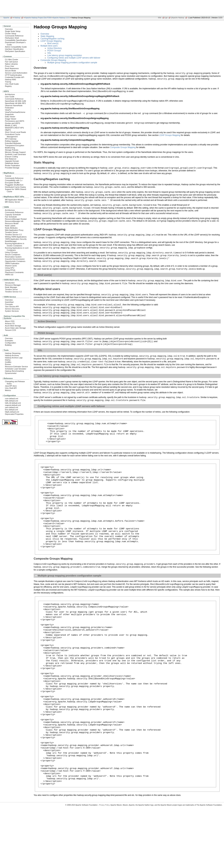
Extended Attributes (13, 143)
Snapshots (9, 114)
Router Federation (12, 165)
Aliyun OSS (10, 321)
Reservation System (13, 257)
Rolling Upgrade (12, 141)
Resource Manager (13, 285)
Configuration (10, 343)
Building (8, 345)
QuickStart (9, 302)
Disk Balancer (11, 159)
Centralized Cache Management (13, 135)
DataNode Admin (12, 163)
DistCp (8, 360)
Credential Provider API (15, 77)
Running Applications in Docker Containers (15, 245)
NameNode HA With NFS (15, 103)
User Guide (10, 97)
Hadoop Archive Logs (14, 358)
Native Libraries (11, 64)
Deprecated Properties (14, 414)
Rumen (8, 364)
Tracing (8, 82)
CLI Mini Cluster (12, 59)
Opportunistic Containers (15, 261)
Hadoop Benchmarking (14, 371)
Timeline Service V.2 (13, 235)
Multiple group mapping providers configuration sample (72, 63)
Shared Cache (11, 266)
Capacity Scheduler (13, 215)
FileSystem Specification (15, 51)
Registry (8, 86)
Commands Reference (14, 36)
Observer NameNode (14, 105)
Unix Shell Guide (12, 84)
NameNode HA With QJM (15, 101)
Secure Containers (13, 255)
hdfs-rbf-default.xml (13, 403)
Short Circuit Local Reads (15, 132)
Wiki (160, 18)
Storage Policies (12, 150)
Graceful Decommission (15, 259)
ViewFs (8, 110)
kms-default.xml (11, 410)
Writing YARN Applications (16, 237)
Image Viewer (11, 119)
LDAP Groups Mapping (51, 41)
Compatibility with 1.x (14, 180)
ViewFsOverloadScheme (15, 112)
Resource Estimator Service (16, 367)
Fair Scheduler (11, 217)
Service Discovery (12, 309)
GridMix (8, 362)
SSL (49, 53)
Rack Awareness (12, 68)
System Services (12, 311)
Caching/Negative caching (52, 39)
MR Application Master (14, 200)
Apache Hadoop (178, 18)
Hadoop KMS (10, 79)
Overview (9, 29)
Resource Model (12, 223)
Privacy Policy (104, 862)
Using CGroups (11, 252)
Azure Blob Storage (13, 326)
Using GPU (10, 268)
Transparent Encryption (15, 145)
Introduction (10, 283)
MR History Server (12, 202)
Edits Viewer (10, 117)
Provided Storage (12, 168)
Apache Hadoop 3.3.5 (61, 18)
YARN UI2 (9, 275)
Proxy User (10, 66)
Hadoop (17, 18)
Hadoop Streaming (13, 353)
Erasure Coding (11, 157)
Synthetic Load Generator (15, 154)
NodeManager (11, 241)
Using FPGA (10, 270)
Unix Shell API (11, 388)
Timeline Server (11, 232)
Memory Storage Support (15, 152)
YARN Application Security (16, 239)
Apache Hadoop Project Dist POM (38, 18)
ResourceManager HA (14, 221)
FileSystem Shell (12, 38)
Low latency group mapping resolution (65, 55)
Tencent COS (10, 330)
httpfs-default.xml (12, 412)
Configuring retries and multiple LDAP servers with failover (74, 58)
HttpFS (8, 130)
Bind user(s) (53, 43)
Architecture (10, 94)
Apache (6, 18)
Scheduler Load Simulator (16, 369)
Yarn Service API (12, 307)
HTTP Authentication (13, 75)
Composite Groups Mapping (53, 60)
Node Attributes (11, 228)
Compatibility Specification (16, 40)
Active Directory (55, 48)
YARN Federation (12, 263)
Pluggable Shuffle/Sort (14, 185)
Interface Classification (14, 49)
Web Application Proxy (14, 230)
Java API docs (11, 386)
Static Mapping (47, 36)
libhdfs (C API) (11, 125)
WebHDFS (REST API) (14, 128)
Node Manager (11, 287)
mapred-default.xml (13, 405)
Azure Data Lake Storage (15, 328)
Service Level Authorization (16, 73)
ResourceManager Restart (16, 219)
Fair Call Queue (11, 62)
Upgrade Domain (12, 161)
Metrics (8, 390)
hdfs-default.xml (11, 401)
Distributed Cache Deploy (15, 187)
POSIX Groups (54, 51)
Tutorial (8, 176)
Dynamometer (11, 373)
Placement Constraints (14, 272)
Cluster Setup (11, 34)
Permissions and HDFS (15, 121)
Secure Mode (10, 71)
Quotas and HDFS (12, 123)
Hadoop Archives (12, 355)
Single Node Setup (13, 31)
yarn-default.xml (12, 407)
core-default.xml (12, 399)
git (167, 18)
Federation (9, 108)
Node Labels (10, 226)
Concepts (9, 304)
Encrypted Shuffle (12, 183)
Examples (9, 341)
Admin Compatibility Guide (16, 47)
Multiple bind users (49, 46)
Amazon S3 (10, 323)
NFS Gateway (11, 139)
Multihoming (10, 148)
